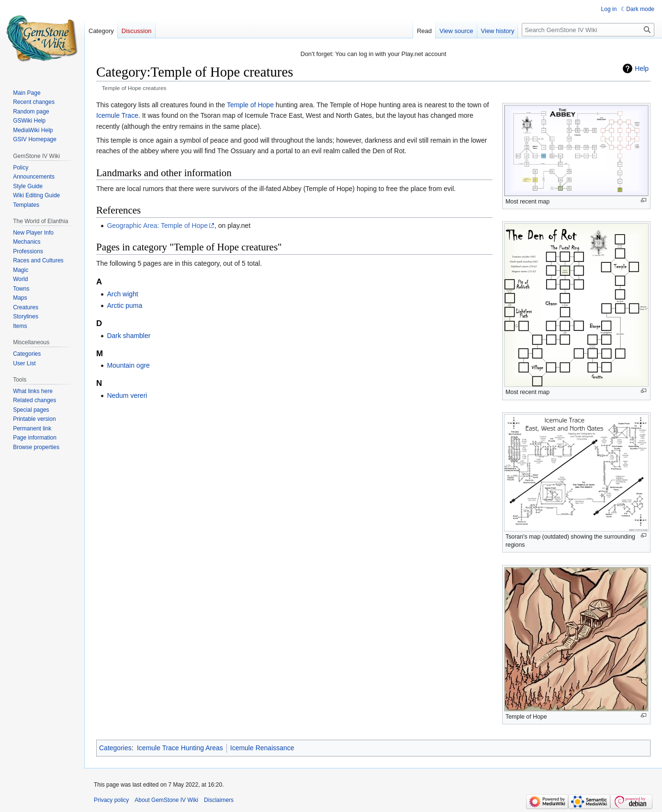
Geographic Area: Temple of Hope (157, 226)
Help (642, 68)
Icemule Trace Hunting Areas (180, 748)
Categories (115, 748)
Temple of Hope (250, 105)
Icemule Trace (117, 115)
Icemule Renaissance (262, 748)
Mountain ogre (128, 365)
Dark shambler (129, 336)
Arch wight (122, 294)
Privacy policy (111, 800)
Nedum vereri (127, 395)
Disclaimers (219, 800)
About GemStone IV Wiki (166, 800)
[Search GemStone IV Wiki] (588, 30)
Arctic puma (124, 305)
